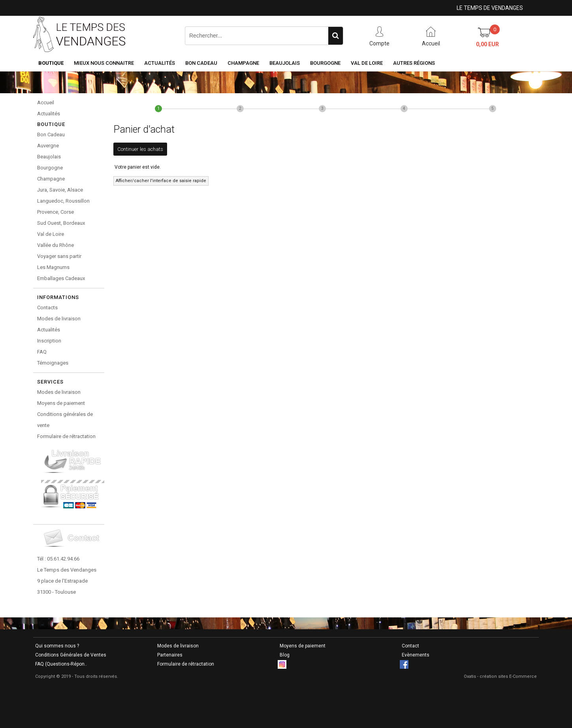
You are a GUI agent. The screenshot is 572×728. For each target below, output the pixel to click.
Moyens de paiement (61, 403)
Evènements (416, 655)
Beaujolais (285, 63)
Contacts (47, 308)
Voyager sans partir (59, 256)
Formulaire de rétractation (66, 436)
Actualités (160, 63)
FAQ (42, 352)
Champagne (243, 63)
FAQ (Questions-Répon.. (61, 664)
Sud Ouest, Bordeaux (61, 223)
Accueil (46, 103)
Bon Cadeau (201, 63)
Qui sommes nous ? (57, 646)
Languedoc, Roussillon (63, 201)
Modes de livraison (59, 319)
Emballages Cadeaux (61, 278)
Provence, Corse (56, 212)
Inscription (49, 341)
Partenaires (170, 655)
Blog (285, 655)
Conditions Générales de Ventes (71, 655)
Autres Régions (414, 63)
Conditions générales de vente (65, 420)
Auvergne (48, 146)
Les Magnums (53, 267)
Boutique (51, 63)
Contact (410, 646)
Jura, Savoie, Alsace (60, 190)
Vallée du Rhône (56, 245)
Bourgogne (325, 63)
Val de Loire (367, 63)
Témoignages (53, 363)
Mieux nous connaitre (104, 63)
